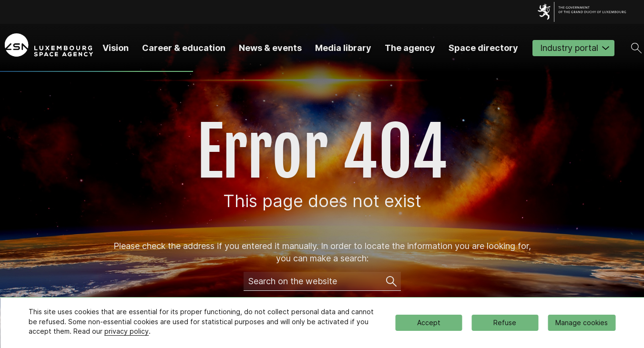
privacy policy (127, 331)
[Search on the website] (391, 281)
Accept (429, 323)
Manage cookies (582, 323)
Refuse (505, 323)
